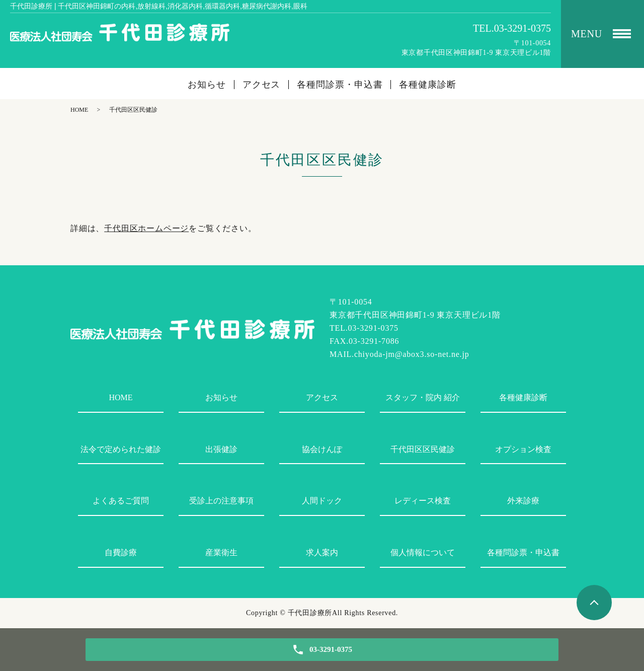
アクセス (262, 85)
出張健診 (221, 449)
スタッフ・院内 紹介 (423, 397)
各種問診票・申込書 (340, 85)
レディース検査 (423, 501)
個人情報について (423, 552)
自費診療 (121, 552)
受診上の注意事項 (221, 501)
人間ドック (322, 501)
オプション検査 (523, 449)
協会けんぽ (322, 449)
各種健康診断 (427, 85)
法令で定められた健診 (121, 449)
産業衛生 (221, 552)
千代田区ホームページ (146, 228)
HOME (79, 110)
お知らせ (207, 85)
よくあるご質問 (121, 501)
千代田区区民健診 (423, 449)
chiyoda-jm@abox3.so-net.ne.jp (412, 354)
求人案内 (322, 552)
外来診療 (523, 501)
